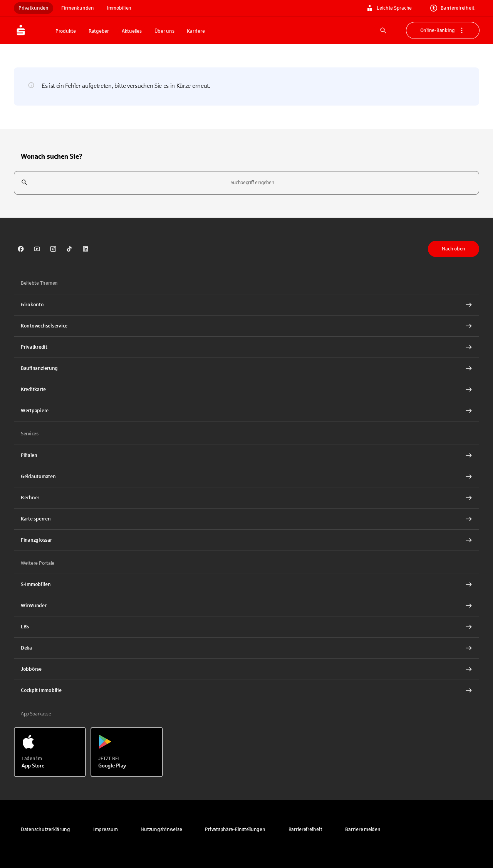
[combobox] (246, 183)
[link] (21, 249)
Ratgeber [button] (99, 31)
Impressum (106, 829)
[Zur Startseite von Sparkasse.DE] (32, 30)
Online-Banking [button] (443, 30)
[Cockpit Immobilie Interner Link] (246, 690)
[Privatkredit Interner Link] (246, 347)
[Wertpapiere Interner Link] (246, 411)
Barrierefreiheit (452, 8)
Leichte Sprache (389, 8)
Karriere (196, 31)
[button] (235, 829)
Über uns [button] (164, 31)
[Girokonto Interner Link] (246, 305)
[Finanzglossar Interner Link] (246, 540)
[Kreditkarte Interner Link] (246, 390)
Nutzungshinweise (161, 829)
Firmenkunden (78, 8)
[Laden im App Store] (50, 752)
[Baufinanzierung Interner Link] (246, 368)
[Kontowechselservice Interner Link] (246, 326)
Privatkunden (34, 8)
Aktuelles (132, 31)
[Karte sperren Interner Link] (246, 519)
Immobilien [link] (119, 8)
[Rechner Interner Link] (246, 498)
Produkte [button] (66, 31)
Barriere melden (363, 829)
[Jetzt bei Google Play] (127, 752)
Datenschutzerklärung (45, 829)
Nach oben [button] (454, 249)
